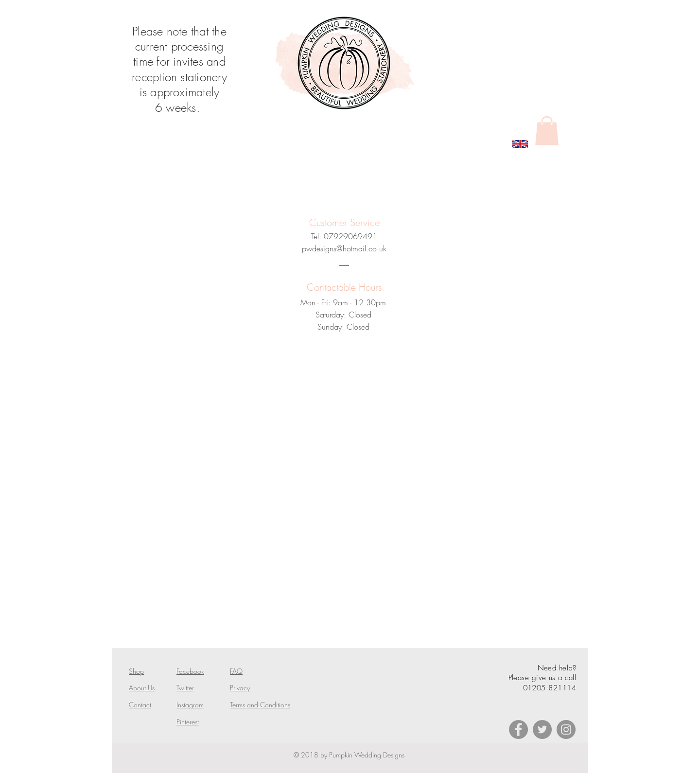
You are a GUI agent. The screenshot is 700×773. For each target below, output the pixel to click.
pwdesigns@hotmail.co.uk (344, 248)
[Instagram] (566, 729)
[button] (547, 131)
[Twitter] (542, 729)
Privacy (240, 688)
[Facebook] (518, 729)
